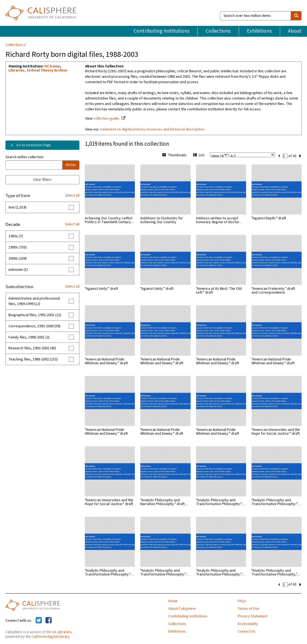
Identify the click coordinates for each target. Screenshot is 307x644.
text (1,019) (17, 207)
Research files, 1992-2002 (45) (32, 348)
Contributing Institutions (162, 31)
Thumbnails (174, 155)
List (199, 155)
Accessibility (248, 623)
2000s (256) (18, 259)
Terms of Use (248, 608)
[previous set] (279, 155)
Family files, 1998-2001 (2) (29, 337)
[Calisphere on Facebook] (49, 620)
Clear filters (42, 180)
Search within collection (24, 157)
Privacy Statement (252, 616)
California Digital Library (51, 636)
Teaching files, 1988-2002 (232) (33, 359)
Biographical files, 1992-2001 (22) (35, 315)
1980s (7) (16, 236)
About (295, 31)
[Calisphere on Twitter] (39, 620)
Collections (218, 31)
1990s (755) (18, 247)
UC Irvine (52, 66)
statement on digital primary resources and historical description (152, 129)
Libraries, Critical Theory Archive (38, 70)
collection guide (106, 119)
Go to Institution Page (30, 145)
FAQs (242, 601)
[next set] (300, 155)
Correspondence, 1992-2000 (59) (34, 326)
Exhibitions (259, 31)
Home (173, 601)
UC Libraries (62, 631)
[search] (296, 16)
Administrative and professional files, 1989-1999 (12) (34, 301)
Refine (71, 165)
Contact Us (246, 631)
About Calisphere (182, 608)
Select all (72, 195)
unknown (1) (18, 270)
